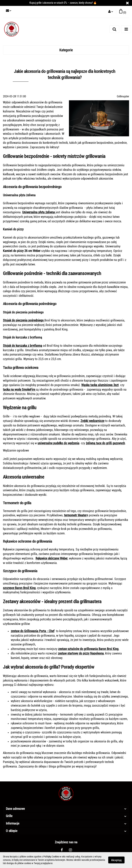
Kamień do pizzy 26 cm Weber (22, 251)
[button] (123, 12)
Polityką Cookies (51, 857)
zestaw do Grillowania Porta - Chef (33, 631)
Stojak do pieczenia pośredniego (24, 320)
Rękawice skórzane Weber (52, 558)
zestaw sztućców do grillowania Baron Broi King (88, 649)
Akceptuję (116, 860)
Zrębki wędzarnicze (92, 421)
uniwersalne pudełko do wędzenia (58, 443)
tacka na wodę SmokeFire (19, 390)
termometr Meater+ (76, 515)
